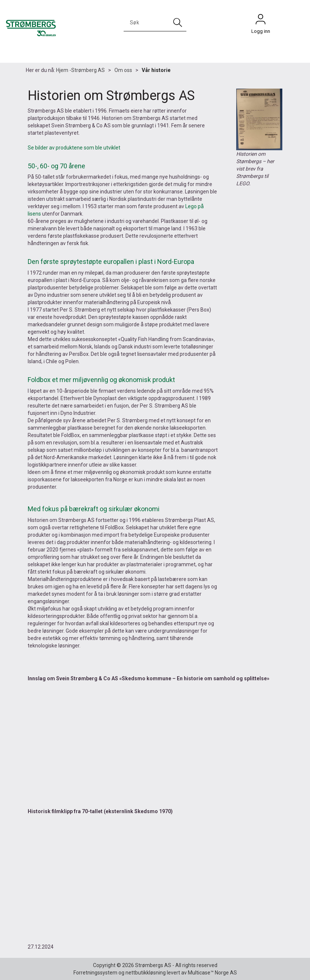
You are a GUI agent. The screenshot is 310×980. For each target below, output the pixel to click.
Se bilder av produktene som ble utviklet (74, 148)
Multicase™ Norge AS (212, 973)
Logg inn (261, 21)
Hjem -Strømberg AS (80, 70)
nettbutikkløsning (146, 973)
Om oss (123, 70)
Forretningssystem (95, 973)
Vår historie (156, 70)
